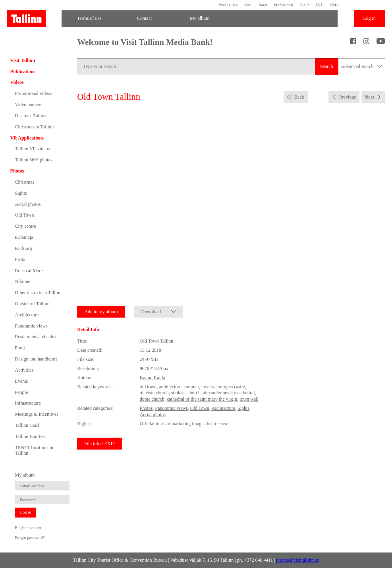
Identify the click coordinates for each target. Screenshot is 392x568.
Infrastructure (28, 403)
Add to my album (101, 312)
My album (200, 18)
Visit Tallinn (228, 5)
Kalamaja (24, 237)
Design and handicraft (36, 359)
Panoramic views (31, 326)
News (263, 5)
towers (208, 387)
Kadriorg (24, 248)
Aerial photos (28, 204)
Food (20, 348)
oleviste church (154, 393)
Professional (284, 5)
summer (191, 387)
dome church (152, 399)
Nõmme (23, 281)
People (22, 392)
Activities (24, 370)
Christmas (25, 182)
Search (327, 66)
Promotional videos (34, 93)
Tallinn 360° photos (34, 160)
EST (319, 5)
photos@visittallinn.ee (297, 560)
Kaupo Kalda (153, 378)
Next (370, 97)
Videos (17, 82)
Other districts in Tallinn (38, 293)
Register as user (28, 528)
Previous (348, 97)
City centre (26, 226)
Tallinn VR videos (33, 149)
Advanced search (361, 67)
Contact (144, 18)
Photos (17, 171)
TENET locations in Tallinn (34, 450)
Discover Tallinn (31, 116)
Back (299, 97)
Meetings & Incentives (37, 414)
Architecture (27, 315)
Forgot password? (30, 538)
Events (22, 381)
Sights (21, 193)
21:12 (304, 5)
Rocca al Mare (29, 271)
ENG (333, 5)
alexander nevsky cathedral (229, 393)
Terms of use (89, 18)
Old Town (25, 215)
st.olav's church (186, 393)
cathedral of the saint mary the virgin (202, 399)
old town (148, 387)
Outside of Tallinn (32, 304)
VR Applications (27, 138)
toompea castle (231, 387)
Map (248, 5)
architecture (170, 387)
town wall (249, 399)
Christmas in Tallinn (35, 127)
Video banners (29, 105)
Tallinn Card (27, 425)
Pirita (20, 260)
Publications (23, 72)
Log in (369, 18)
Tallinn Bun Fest (31, 436)
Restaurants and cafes (36, 337)
